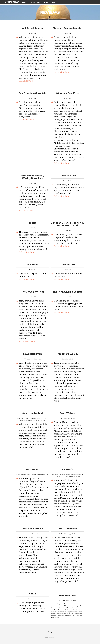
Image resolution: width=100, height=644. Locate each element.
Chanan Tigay (12, 2)
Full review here (27, 81)
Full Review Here (27, 342)
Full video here (26, 211)
